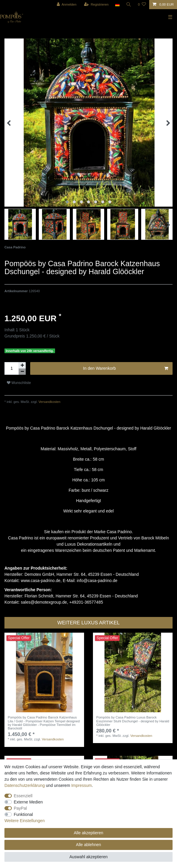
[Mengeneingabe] (12, 368)
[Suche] (129, 5)
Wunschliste (19, 383)
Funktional (24, 814)
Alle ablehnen (89, 845)
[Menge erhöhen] (22, 365)
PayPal (20, 808)
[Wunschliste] (142, 5)
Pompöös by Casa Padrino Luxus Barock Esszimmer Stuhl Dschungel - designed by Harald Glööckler (133, 721)
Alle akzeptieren (89, 833)
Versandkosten (49, 402)
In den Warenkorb (126, 369)
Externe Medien (28, 802)
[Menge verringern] (22, 372)
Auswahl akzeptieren (88, 857)
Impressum (82, 785)
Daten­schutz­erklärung (25, 785)
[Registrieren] (96, 5)
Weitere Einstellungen (25, 821)
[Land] (117, 5)
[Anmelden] (66, 5)
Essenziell (23, 796)
